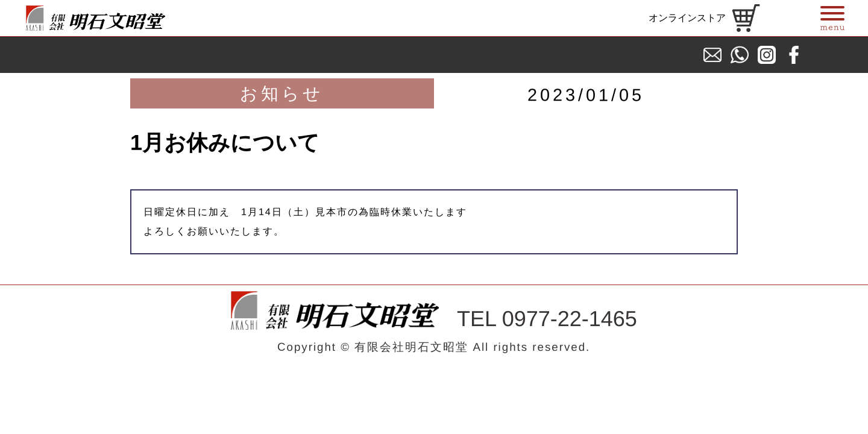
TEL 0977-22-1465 (547, 319)
